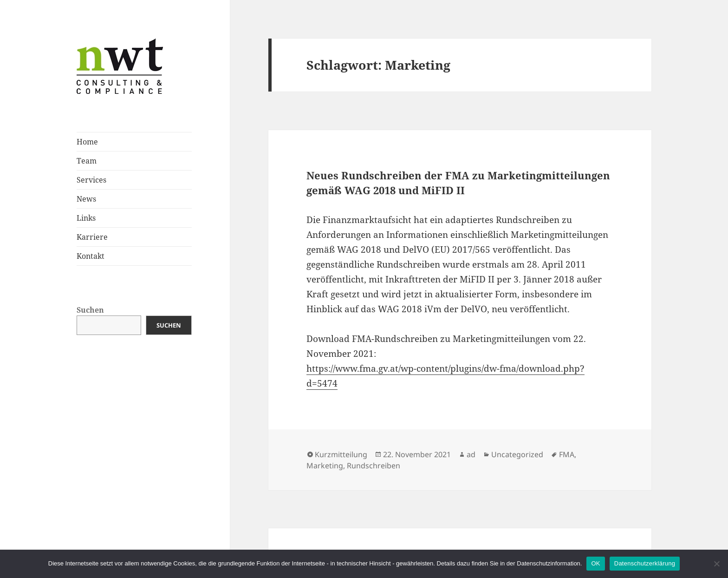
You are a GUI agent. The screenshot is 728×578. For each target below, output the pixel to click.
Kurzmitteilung (341, 454)
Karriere (92, 237)
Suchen (90, 310)
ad (471, 454)
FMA (567, 454)
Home (87, 142)
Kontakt (91, 256)
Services (91, 180)
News (86, 199)
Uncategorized (517, 454)
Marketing (325, 466)
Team (87, 161)
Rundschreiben (374, 466)
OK (595, 563)
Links (86, 218)
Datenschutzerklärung (645, 563)
